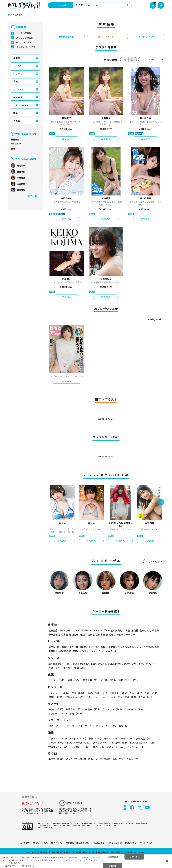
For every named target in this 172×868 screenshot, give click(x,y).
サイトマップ (146, 843)
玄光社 (119, 630)
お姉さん (75, 709)
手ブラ (56, 759)
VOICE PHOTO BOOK (119, 664)
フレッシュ (75, 697)
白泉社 (91, 635)
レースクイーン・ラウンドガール (70, 743)
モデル (112, 738)
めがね (109, 680)
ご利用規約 (25, 843)
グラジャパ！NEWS (26, 47)
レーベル (18, 66)
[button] (161, 502)
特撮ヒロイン (59, 747)
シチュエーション (22, 105)
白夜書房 (100, 635)
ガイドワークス (67, 630)
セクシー (58, 713)
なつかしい (113, 709)
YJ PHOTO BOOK (81, 647)
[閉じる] (167, 861)
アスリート (116, 747)
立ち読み (67, 139)
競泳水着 (91, 680)
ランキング (16, 144)
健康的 (56, 697)
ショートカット (116, 693)
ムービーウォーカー (125, 635)
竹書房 (65, 635)
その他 (16, 121)
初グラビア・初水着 (80, 759)
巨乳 (79, 693)
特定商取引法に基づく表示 (78, 843)
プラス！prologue (80, 664)
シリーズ (17, 74)
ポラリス (68, 668)
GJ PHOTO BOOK (101, 647)
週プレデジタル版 (25, 38)
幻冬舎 (127, 630)
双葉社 (110, 635)
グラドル (58, 738)
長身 (151, 693)
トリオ (69, 726)
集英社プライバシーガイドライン (48, 843)
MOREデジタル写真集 (123, 647)
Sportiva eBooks (108, 651)
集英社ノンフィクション (85, 651)
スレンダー (59, 693)
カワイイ (134, 709)
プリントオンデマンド (143, 664)
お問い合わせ (131, 843)
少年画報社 (54, 635)
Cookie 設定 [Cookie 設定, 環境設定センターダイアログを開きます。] (113, 856)
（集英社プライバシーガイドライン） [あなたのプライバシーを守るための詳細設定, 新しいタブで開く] (19, 866)
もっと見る (154, 562)
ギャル (146, 697)
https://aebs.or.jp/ (46, 827)
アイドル (78, 738)
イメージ (18, 97)
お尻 (95, 693)
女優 (96, 738)
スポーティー (97, 697)
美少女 (56, 709)
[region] (86, 861)
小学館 (156, 630)
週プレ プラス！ (24, 42)
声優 (128, 738)
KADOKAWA (82, 630)
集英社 (135, 630)
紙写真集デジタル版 (59, 664)
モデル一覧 (32, 196)
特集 (13, 149)
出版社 (16, 58)
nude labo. (80, 668)
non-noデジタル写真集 (147, 647)
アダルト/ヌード (136, 747)
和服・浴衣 (129, 680)
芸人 (99, 747)
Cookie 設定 (99, 843)
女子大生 (144, 738)
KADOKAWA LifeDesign (102, 630)
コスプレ (58, 680)
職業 (15, 113)
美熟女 (93, 709)
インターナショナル (123, 697)
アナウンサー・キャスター (111, 743)
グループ (86, 726)
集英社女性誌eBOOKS (60, 651)
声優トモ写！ (55, 668)
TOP (10, 15)
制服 (75, 680)
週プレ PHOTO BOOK (60, 647)
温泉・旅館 (122, 726)
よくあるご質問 (115, 843)
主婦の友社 (145, 630)
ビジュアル (19, 89)
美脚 (136, 693)
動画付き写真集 (99, 664)
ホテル (103, 726)
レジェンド (81, 747)
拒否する (134, 856)
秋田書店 (53, 630)
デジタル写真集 (24, 33)
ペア (55, 726)
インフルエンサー (143, 743)
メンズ (103, 759)
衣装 (15, 82)
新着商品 (15, 139)
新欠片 (83, 635)
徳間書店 (74, 635)
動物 (119, 759)
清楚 (76, 713)
